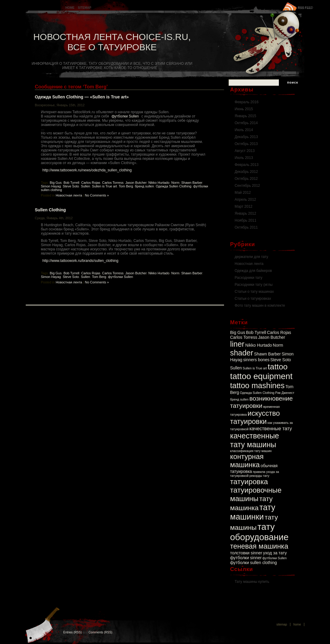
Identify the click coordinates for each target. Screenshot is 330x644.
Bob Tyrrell (71, 183)
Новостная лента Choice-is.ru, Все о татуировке (112, 42)
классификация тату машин (251, 451)
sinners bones (256, 360)
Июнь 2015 (244, 109)
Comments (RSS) (100, 632)
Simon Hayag (51, 186)
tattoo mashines (257, 385)
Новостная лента (69, 195)
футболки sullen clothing (253, 563)
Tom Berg (126, 186)
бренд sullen (145, 186)
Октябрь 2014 (246, 123)
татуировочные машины (256, 494)
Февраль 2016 (247, 102)
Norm (175, 183)
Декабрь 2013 (246, 137)
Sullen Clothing (50, 210)
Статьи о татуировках (253, 299)
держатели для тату (251, 257)
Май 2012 (243, 193)
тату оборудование (259, 532)
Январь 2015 (245, 116)
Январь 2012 (245, 213)
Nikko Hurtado (159, 183)
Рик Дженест (285, 393)
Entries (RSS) (73, 632)
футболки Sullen (125, 116)
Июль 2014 (244, 130)
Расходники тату (249, 278)
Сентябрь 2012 (247, 186)
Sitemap (84, 8)
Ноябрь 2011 (246, 220)
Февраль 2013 (247, 165)
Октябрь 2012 (246, 179)
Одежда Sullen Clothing (173, 186)
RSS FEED (305, 8)
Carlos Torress (113, 183)
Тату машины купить (252, 582)
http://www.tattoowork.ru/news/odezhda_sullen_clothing (87, 170)
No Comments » (97, 195)
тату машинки (253, 512)
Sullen (86, 186)
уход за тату (275, 553)
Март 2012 (244, 206)
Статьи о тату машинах (254, 292)
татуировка (249, 482)
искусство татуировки (255, 417)
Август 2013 (245, 151)
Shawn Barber (192, 183)
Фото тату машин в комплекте (260, 305)
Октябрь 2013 (246, 144)
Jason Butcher (136, 183)
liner (237, 344)
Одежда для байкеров (253, 271)
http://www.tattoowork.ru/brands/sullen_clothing (80, 261)
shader (242, 353)
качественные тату (271, 428)
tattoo (278, 367)
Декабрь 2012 (246, 172)
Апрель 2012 (245, 200)
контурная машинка (247, 461)
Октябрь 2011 (246, 227)
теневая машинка (259, 546)
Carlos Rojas (91, 183)
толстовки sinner (246, 553)
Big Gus (56, 183)
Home (70, 8)
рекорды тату (259, 476)
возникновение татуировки (261, 402)
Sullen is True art (105, 186)
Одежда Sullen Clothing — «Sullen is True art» (82, 97)
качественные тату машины (255, 440)
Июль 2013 (244, 158)
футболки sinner (246, 558)
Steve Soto (71, 186)
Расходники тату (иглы (254, 285)
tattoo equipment (261, 376)
